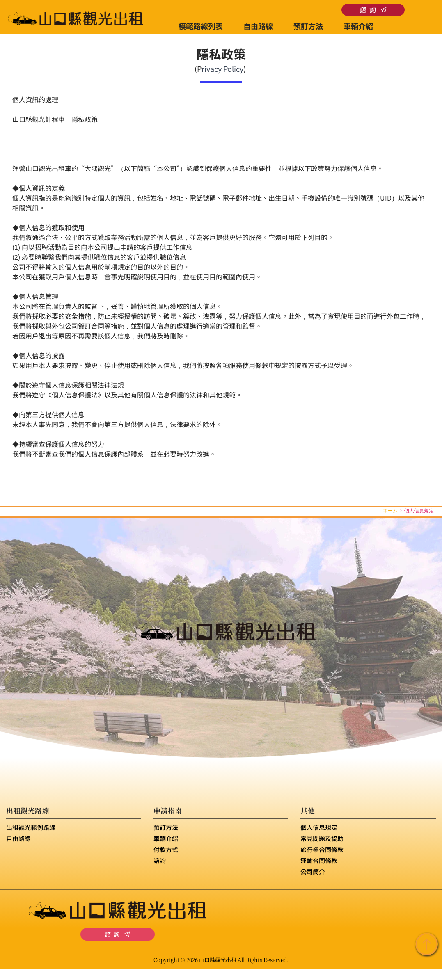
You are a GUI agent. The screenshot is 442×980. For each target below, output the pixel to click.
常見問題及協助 (322, 838)
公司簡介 (313, 871)
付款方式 (166, 849)
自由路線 (18, 838)
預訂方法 (166, 827)
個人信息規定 (319, 827)
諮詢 (160, 860)
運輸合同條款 (319, 860)
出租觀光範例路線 (31, 827)
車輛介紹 (166, 838)
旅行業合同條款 (322, 849)
